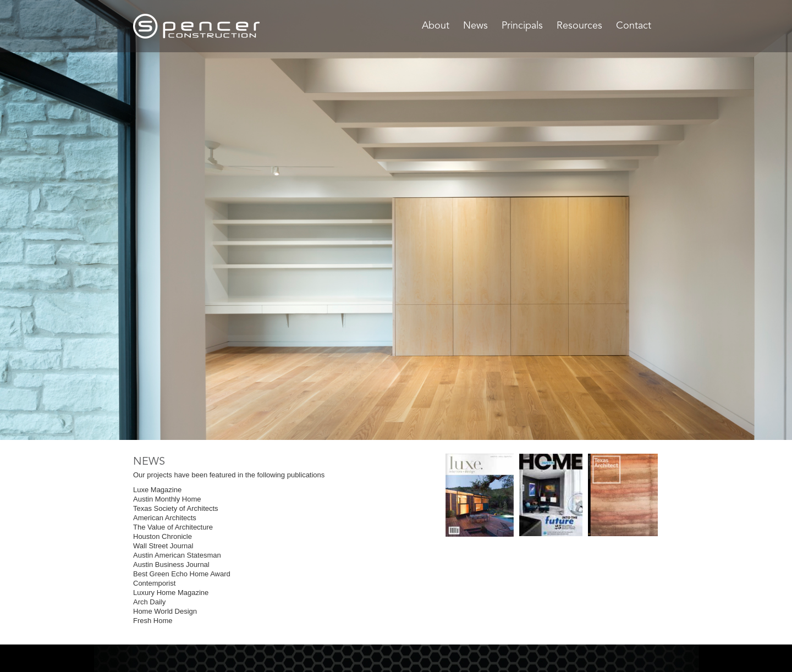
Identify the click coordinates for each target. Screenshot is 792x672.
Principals (522, 26)
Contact (634, 26)
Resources (579, 26)
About (436, 26)
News (475, 26)
